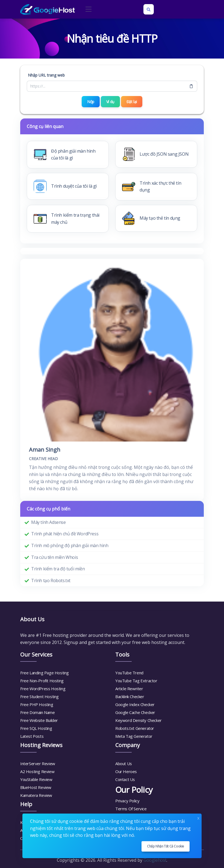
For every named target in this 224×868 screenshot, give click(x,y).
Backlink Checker (130, 696)
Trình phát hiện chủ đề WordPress (65, 534)
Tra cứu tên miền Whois (54, 557)
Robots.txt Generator (135, 728)
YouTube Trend (129, 673)
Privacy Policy (127, 800)
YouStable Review (36, 779)
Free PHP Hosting (37, 704)
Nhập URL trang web (46, 75)
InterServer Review (38, 763)
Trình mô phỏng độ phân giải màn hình (70, 545)
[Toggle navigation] (88, 9)
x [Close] (198, 818)
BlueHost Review (36, 787)
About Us (124, 763)
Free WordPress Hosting (43, 689)
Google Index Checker (135, 704)
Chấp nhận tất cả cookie (166, 846)
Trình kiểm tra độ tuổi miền (58, 569)
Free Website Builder (39, 720)
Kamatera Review (36, 795)
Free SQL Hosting (36, 728)
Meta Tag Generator (134, 736)
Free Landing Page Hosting (45, 673)
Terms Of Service (131, 808)
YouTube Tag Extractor (136, 681)
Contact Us (125, 779)
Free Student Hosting (39, 696)
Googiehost (155, 860)
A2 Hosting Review (37, 771)
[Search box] (149, 9)
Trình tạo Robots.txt (51, 580)
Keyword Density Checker (138, 720)
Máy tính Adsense (48, 522)
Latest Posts (32, 736)
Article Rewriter (129, 689)
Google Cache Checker (135, 712)
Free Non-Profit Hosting (42, 681)
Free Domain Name (38, 712)
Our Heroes (126, 771)
